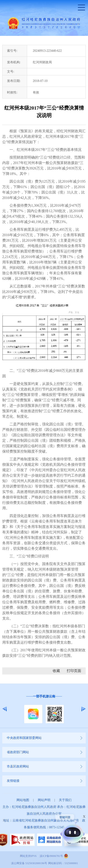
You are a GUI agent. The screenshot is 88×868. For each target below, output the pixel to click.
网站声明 (44, 800)
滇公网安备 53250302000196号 (29, 863)
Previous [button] (5, 709)
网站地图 (23, 800)
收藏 (56, 671)
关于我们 (65, 800)
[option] (44, 709)
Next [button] (83, 709)
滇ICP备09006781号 (51, 856)
